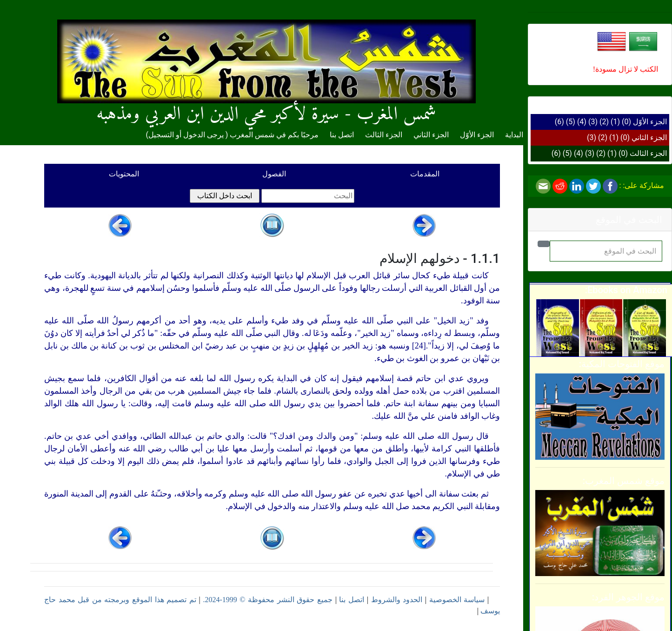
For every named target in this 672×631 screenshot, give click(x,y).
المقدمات (425, 174)
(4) (582, 122)
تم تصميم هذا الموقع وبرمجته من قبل (136, 600)
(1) (615, 122)
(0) (626, 122)
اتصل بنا (342, 135)
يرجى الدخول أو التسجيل (186, 135)
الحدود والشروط (397, 600)
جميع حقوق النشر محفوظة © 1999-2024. (268, 600)
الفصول (274, 174)
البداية (514, 135)
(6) (559, 122)
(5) (571, 122)
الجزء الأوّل (650, 122)
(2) (604, 122)
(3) (593, 122)
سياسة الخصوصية (457, 600)
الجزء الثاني (649, 138)
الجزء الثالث (648, 153)
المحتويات (124, 174)
